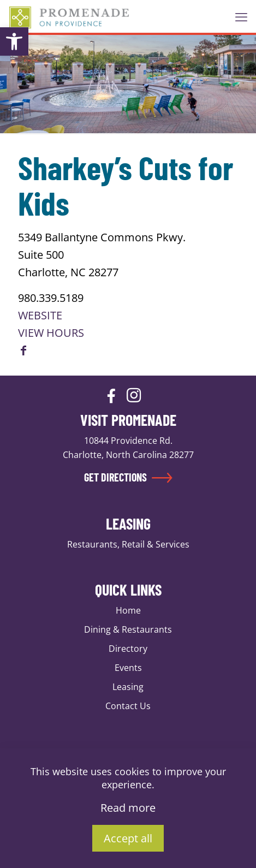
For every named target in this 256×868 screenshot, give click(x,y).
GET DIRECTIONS (128, 477)
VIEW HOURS (51, 333)
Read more (128, 808)
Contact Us (128, 706)
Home (128, 610)
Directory (128, 649)
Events (128, 668)
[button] (14, 41)
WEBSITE (40, 315)
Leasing (128, 687)
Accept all (128, 838)
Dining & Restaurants (128, 629)
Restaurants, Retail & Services (128, 544)
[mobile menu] (241, 16)
